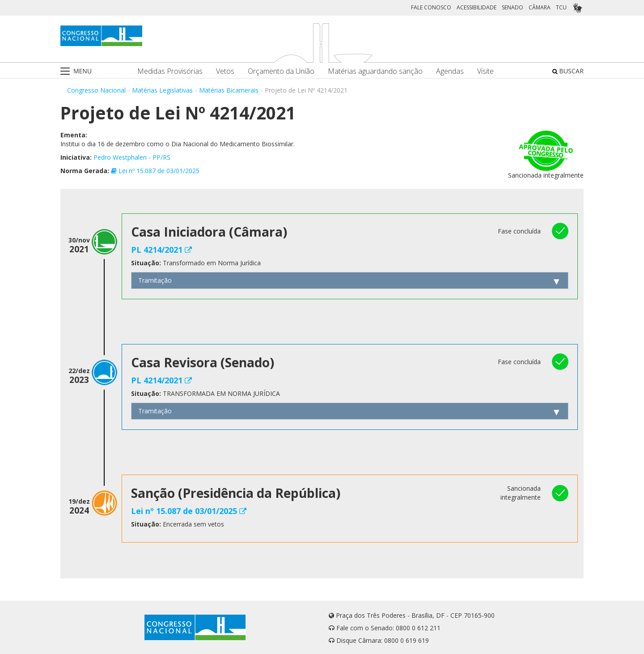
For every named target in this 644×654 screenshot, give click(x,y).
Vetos (225, 71)
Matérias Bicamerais (229, 90)
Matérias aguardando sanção (375, 71)
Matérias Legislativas (162, 90)
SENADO (513, 7)
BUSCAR (568, 71)
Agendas (450, 71)
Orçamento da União (281, 71)
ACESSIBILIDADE (477, 7)
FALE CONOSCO (431, 7)
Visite (485, 71)
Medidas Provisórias (170, 71)
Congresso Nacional (96, 90)
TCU (561, 7)
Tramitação (155, 280)
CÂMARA (540, 7)
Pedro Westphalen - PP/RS (132, 157)
